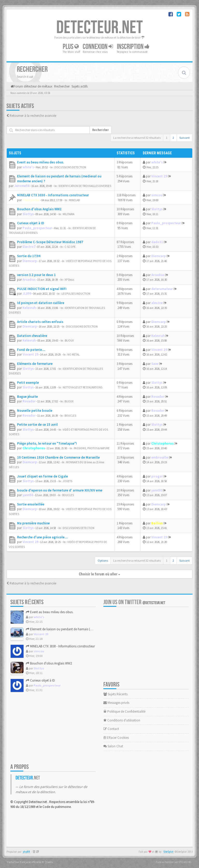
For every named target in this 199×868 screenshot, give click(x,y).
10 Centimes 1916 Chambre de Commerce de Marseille (58, 457)
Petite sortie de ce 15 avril (37, 425)
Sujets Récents (115, 694)
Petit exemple (28, 383)
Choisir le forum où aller (99, 574)
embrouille (160, 457)
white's (28, 167)
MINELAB (74, 200)
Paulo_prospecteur (37, 228)
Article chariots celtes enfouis (40, 322)
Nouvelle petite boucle (35, 411)
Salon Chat (113, 746)
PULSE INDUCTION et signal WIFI (42, 289)
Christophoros (34, 448)
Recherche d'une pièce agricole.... (42, 537)
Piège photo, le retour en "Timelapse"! (47, 443)
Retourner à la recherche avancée (33, 116)
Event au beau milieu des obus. (41, 162)
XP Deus (69, 280)
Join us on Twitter (134, 602)
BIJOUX (69, 341)
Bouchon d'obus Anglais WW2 (39, 209)
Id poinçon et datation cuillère (41, 303)
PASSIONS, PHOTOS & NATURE (92, 448)
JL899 (27, 294)
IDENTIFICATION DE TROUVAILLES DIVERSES (85, 186)
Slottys (28, 214)
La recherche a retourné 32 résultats (137, 138)
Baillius (157, 523)
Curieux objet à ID (31, 223)
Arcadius (29, 280)
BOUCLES (70, 416)
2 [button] (173, 138)
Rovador (29, 401)
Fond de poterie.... (31, 350)
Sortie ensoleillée (31, 504)
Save (155, 364)
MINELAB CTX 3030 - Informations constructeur (53, 195)
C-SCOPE (70, 247)
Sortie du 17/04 (29, 256)
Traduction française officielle (24, 862)
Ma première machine (33, 523)
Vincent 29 (159, 176)
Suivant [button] (184, 138)
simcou (157, 195)
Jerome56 (22, 186)
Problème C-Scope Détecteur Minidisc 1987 (50, 242)
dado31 (157, 242)
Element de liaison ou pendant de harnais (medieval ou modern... (74, 629)
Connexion (98, 47)
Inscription (133, 47)
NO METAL (73, 355)
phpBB (26, 852)
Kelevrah (29, 308)
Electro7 (29, 247)
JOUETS (67, 481)
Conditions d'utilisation (122, 720)
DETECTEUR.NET (99, 28)
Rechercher (101, 130)
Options (103, 560)
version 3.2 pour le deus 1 (36, 275)
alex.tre (157, 303)
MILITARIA (69, 214)
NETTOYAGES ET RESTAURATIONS (83, 387)
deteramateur (162, 289)
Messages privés (116, 703)
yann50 (28, 495)
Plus (71, 47)
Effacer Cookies (116, 738)
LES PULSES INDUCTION (76, 294)
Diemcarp (30, 261)
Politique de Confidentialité (124, 711)
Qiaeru (49, 862)
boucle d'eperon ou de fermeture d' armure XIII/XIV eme (60, 490)
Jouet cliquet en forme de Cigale (42, 476)
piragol (157, 476)
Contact (111, 729)
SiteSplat (168, 852)
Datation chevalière (32, 336)
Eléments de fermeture (35, 364)
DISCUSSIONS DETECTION (70, 167)
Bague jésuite (27, 397)
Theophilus (31, 200)
